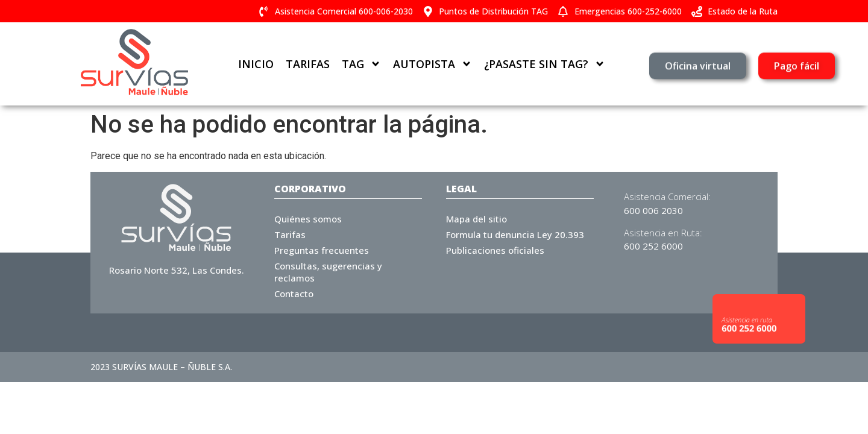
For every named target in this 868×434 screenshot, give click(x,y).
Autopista (432, 64)
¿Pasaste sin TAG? (545, 64)
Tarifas (308, 64)
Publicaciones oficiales (495, 250)
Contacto (294, 294)
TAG (361, 64)
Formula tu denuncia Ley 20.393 (515, 234)
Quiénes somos (308, 219)
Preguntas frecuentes (322, 250)
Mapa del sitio (476, 219)
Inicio (256, 64)
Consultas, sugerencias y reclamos (328, 272)
